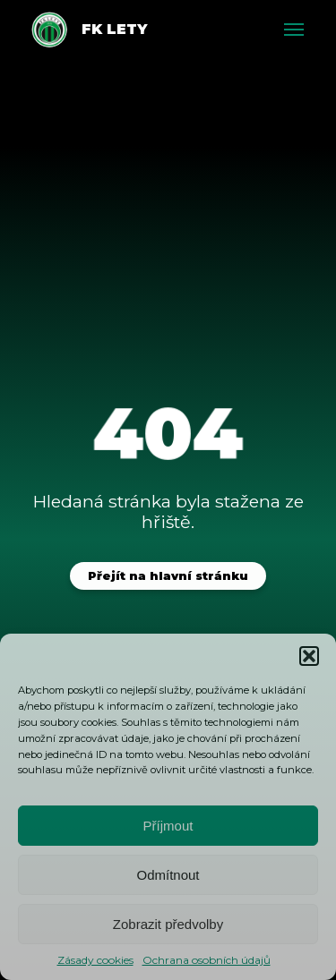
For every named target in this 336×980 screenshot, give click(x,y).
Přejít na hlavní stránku (168, 576)
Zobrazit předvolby (168, 924)
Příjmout (168, 826)
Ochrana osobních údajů (207, 960)
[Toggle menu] (294, 30)
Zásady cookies (95, 960)
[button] (309, 656)
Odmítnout (168, 875)
